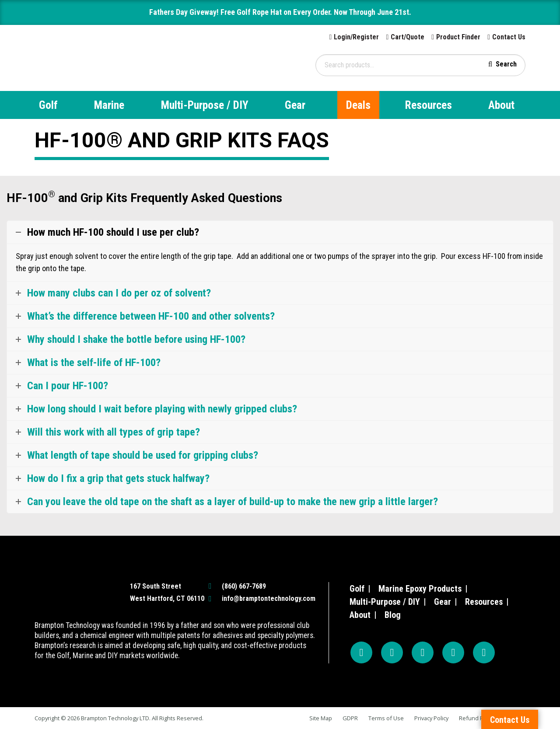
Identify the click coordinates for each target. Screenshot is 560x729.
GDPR (350, 718)
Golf (48, 105)
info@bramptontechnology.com (269, 598)
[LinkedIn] (484, 652)
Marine (109, 105)
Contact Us (509, 37)
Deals (358, 105)
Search (506, 64)
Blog (393, 615)
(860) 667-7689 (244, 586)
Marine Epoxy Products (420, 589)
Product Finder (458, 37)
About (501, 105)
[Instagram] (392, 652)
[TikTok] (453, 652)
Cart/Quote (408, 37)
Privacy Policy (431, 718)
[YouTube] (423, 652)
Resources (429, 105)
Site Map (321, 718)
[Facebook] (361, 652)
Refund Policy (477, 718)
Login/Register (356, 37)
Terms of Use (386, 718)
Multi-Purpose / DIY (205, 105)
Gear (295, 105)
